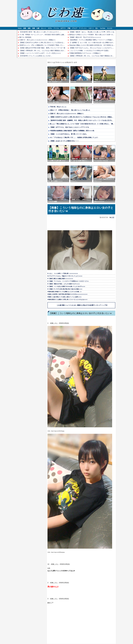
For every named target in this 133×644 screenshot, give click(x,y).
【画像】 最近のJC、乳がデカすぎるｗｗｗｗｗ (85, 37)
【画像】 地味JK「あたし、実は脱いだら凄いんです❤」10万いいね (92, 32)
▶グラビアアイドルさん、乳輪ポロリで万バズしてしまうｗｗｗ (65, 276)
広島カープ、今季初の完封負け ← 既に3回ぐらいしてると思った (70, 110)
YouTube (103, 28)
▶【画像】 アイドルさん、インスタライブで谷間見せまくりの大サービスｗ (68, 281)
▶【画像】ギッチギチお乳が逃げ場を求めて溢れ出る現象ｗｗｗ (65, 289)
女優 (38, 28)
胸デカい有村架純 (25, 37)
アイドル (56, 28)
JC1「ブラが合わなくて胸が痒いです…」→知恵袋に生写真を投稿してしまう (74, 137)
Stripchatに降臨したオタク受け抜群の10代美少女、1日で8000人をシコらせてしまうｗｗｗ (99, 45)
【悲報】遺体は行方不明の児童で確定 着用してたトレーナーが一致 (42, 48)
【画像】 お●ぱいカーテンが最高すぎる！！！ (64, 141)
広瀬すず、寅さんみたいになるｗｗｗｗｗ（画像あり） (38, 40)
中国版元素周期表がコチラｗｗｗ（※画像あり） (86, 53)
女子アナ (63, 28)
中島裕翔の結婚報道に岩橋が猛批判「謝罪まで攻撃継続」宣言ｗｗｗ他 (72, 131)
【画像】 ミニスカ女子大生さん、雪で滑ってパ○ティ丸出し (68, 134)
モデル (50, 28)
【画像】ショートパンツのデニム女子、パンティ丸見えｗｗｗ (40, 53)
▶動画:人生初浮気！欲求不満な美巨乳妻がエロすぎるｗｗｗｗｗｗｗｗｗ (67, 294)
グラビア (75, 28)
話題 (25, 28)
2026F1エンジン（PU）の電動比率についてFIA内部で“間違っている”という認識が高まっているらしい (53, 45)
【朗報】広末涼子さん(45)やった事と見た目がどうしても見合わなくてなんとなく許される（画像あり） (54, 43)
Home (20, 28)
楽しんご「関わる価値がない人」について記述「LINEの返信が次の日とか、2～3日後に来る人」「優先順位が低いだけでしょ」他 (90, 124)
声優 (69, 28)
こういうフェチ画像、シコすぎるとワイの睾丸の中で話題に (89, 51)
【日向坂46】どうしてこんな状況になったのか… (36, 56)
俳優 (33, 28)
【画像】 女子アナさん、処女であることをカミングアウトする (69, 127)
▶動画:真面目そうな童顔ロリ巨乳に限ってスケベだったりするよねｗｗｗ (67, 299)
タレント (44, 28)
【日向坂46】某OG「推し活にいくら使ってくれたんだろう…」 (41, 32)
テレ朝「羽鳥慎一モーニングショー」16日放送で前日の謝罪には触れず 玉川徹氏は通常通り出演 (52, 35)
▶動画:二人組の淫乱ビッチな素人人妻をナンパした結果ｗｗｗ (64, 297)
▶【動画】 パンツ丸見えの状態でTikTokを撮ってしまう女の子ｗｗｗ (66, 286)
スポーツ (91, 28)
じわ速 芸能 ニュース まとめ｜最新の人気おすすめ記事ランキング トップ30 (82, 305)
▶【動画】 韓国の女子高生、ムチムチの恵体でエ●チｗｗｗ (64, 284)
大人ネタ (110, 28)
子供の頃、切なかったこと (58, 107)
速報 (29, 28)
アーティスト (83, 28)
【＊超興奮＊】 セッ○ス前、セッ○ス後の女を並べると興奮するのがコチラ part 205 (97, 43)
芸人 (97, 28)
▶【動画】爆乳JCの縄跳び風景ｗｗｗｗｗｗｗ (60, 279)
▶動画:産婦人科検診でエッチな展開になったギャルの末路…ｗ (64, 292)
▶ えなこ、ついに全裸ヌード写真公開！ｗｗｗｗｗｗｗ (63, 273)
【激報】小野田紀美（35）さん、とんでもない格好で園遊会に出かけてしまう (45, 51)
